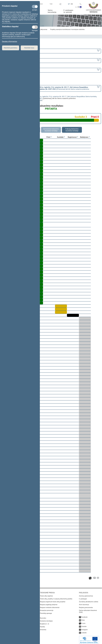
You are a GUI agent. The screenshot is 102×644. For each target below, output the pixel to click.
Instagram (85, 628)
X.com (83, 622)
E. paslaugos (83, 597)
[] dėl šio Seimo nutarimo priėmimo (46, 88)
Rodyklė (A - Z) (45, 622)
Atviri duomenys (84, 603)
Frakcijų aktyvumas (41, 29)
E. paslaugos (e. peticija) (68, 11)
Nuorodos (43, 617)
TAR (51, 4)
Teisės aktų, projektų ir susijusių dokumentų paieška (56, 597)
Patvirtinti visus (29, 48)
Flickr (83, 619)
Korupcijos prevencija (47, 609)
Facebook (84, 616)
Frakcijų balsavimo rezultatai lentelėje (72, 130)
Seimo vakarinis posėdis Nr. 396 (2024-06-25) (18, 70)
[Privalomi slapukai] (35, 7)
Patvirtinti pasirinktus (11, 48)
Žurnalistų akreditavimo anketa (89, 600)
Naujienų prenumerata (86, 606)
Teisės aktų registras (46, 595)
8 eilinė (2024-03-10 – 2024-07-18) (14, 60)
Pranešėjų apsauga (46, 612)
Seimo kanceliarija (52, 11)
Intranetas (43, 628)
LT (69, 4)
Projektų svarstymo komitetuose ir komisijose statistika (67, 29)
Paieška (42, 625)
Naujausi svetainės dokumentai (50, 606)
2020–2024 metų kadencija (12, 51)
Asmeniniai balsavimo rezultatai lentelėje (51, 130)
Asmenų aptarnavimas (86, 595)
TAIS (41, 4)
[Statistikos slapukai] (35, 27)
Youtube (84, 625)
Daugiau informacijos (10, 41)
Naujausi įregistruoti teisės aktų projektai (53, 600)
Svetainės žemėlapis (46, 620)
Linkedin (84, 631)
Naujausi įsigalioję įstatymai (49, 603)
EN (72, 4)
